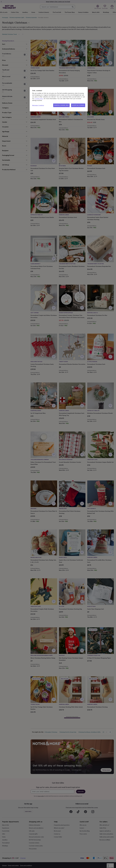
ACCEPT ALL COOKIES (78, 105)
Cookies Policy (39, 99)
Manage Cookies (38, 105)
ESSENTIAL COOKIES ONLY (61, 105)
